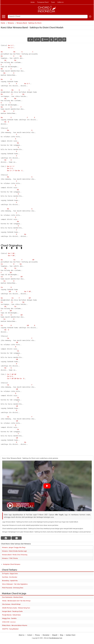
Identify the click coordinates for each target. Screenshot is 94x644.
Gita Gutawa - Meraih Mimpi (11, 604)
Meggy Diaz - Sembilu (9, 618)
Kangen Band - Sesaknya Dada (12, 611)
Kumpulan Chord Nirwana (12, 564)
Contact (30, 635)
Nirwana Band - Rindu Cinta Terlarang (15, 555)
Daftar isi (60, 2)
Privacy (37, 635)
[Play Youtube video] (47, 486)
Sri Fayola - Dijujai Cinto (10, 574)
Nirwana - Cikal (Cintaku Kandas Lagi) (14, 551)
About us (22, 635)
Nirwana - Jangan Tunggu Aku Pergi (14, 547)
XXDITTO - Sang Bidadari (10, 629)
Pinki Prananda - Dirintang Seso (13, 588)
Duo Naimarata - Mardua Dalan (13, 597)
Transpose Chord (43, 2)
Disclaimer (46, 635)
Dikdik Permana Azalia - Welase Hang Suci (16, 608)
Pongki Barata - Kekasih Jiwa (11, 615)
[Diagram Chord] (56, 39)
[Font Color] (64, 39)
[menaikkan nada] (37, 39)
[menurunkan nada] (31, 39)
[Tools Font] (60, 39)
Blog (62, 635)
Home (33, 2)
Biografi (55, 635)
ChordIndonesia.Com (55, 638)
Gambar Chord (70, 635)
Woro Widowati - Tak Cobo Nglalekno (15, 584)
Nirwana (11, 23)
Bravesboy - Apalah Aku (10, 581)
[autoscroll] (45, 39)
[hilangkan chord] (51, 39)
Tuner (53, 2)
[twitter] (17, 538)
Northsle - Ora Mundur (10, 577)
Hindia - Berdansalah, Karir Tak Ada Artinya (16, 601)
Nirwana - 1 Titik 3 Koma (10, 558)
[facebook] (6, 538)
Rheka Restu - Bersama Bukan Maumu (15, 625)
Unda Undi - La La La (9, 622)
